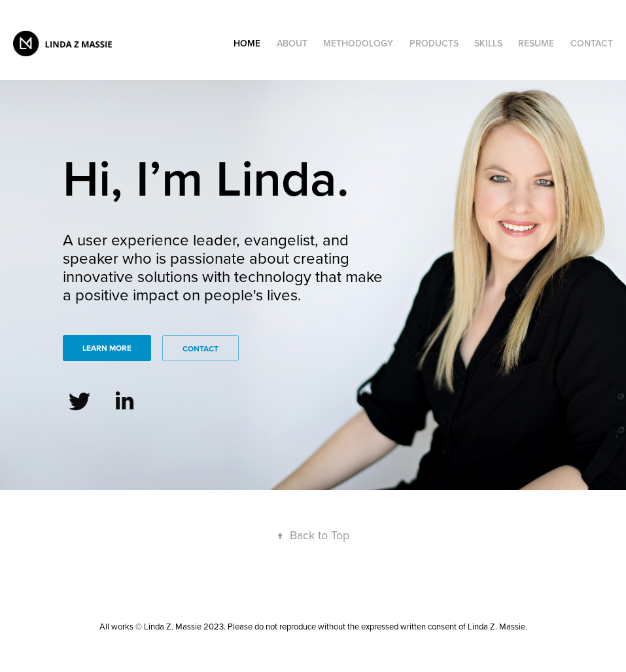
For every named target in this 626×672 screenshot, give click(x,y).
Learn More (107, 348)
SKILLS (488, 43)
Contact (592, 43)
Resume (536, 43)
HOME (247, 43)
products (434, 43)
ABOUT (292, 43)
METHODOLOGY (358, 43)
